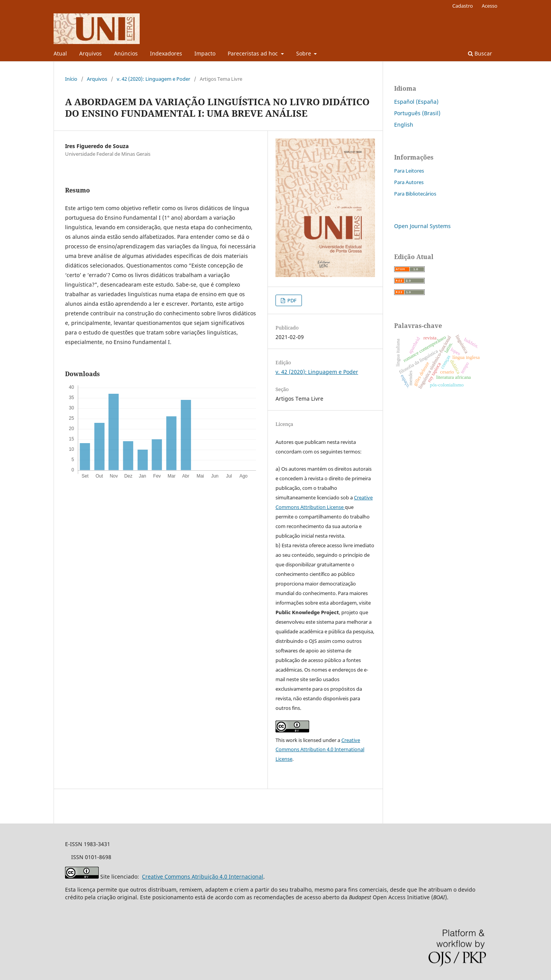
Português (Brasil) (417, 113)
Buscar (480, 53)
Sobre (304, 53)
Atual (60, 53)
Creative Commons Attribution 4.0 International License (320, 750)
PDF (291, 300)
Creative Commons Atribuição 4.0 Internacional (203, 876)
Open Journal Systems (422, 226)
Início (71, 79)
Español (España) (416, 102)
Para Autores (409, 182)
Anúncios (126, 53)
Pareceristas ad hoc (253, 53)
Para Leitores (409, 171)
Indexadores (166, 53)
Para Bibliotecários (415, 194)
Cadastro (463, 6)
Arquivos (90, 53)
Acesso (490, 6)
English (404, 125)
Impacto (205, 53)
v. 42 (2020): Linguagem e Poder (153, 79)
